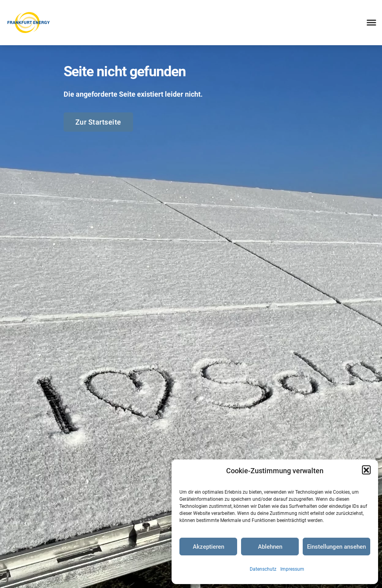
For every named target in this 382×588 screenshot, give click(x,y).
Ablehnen (270, 547)
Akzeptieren (208, 547)
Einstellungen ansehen (336, 547)
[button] (366, 470)
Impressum (292, 569)
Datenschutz (263, 569)
